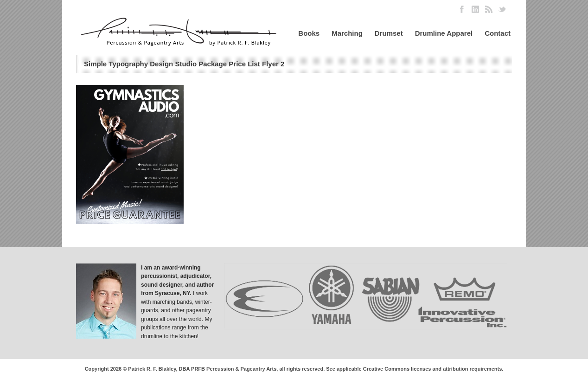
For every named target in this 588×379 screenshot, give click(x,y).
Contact (498, 33)
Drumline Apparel (444, 33)
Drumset (389, 33)
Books (309, 33)
